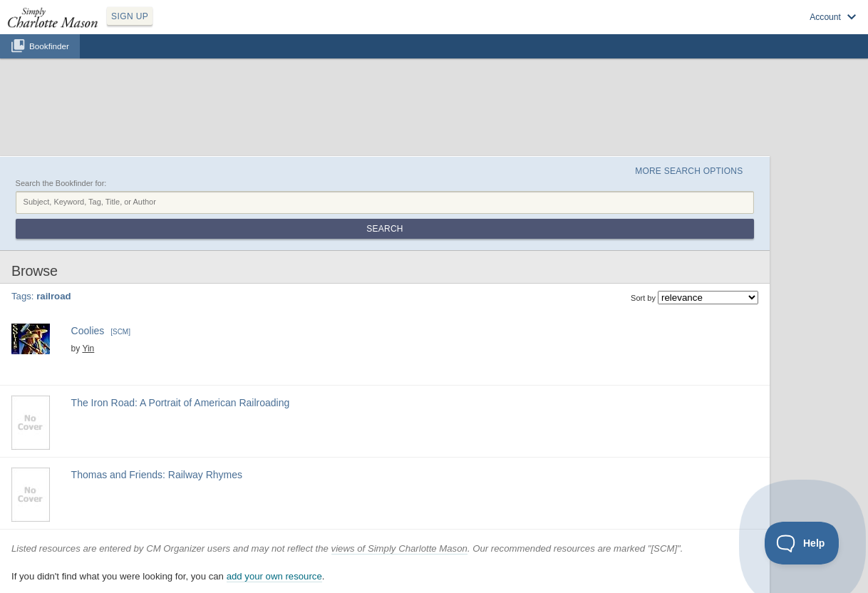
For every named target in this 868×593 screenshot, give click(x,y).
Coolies (89, 331)
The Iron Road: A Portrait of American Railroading (181, 403)
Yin (88, 349)
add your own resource (274, 576)
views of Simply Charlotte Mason (399, 548)
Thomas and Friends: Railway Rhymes (157, 475)
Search (384, 229)
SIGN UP (130, 16)
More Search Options (689, 171)
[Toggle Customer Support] (802, 543)
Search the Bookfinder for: (61, 183)
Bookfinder (49, 46)
